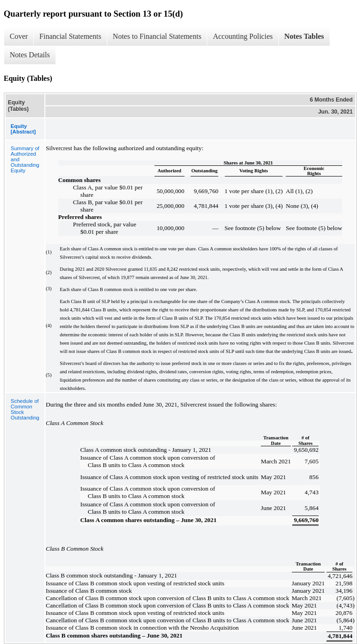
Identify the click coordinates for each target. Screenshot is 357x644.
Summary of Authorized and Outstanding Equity (25, 159)
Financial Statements (70, 36)
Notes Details (30, 55)
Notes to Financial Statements (157, 36)
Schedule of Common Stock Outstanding (25, 409)
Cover (19, 36)
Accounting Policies (243, 36)
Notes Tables (304, 36)
